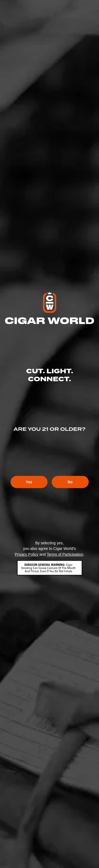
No (70, 482)
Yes (29, 482)
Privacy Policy (27, 554)
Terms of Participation (65, 554)
